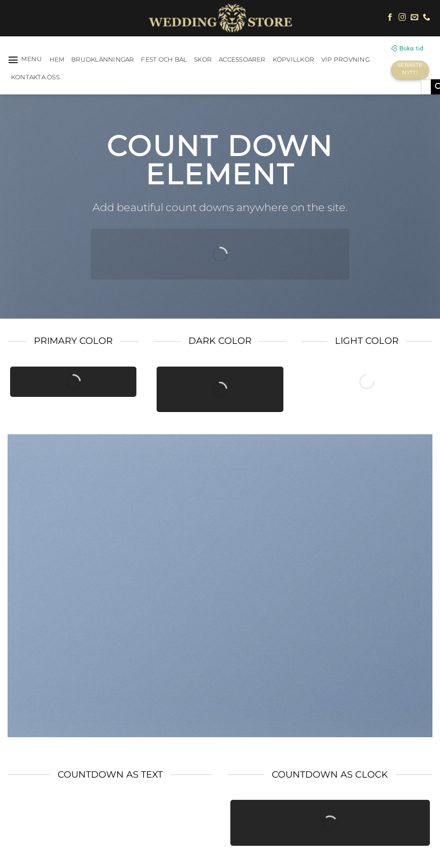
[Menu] (25, 60)
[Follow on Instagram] (402, 18)
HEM (57, 60)
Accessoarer (242, 60)
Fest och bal (164, 60)
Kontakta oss (35, 77)
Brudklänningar (103, 60)
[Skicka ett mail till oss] (414, 18)
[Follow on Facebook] (390, 18)
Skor (203, 60)
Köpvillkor (294, 60)
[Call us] (427, 18)
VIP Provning (346, 60)
